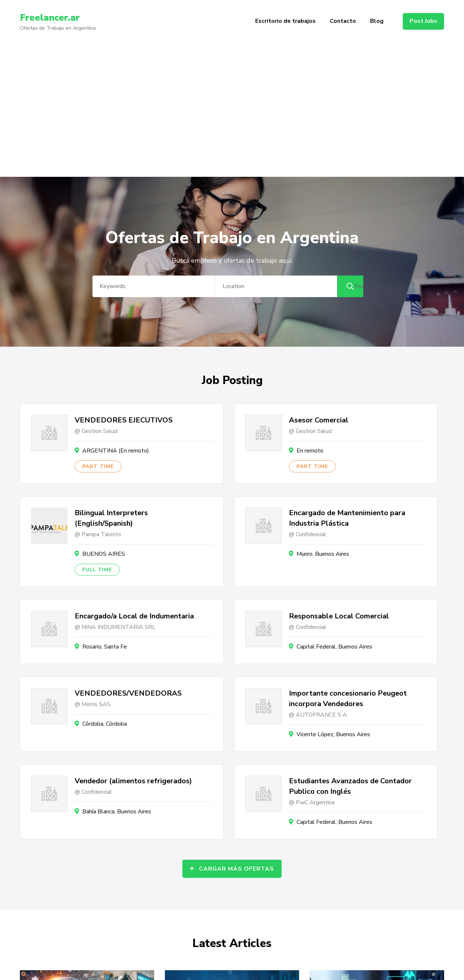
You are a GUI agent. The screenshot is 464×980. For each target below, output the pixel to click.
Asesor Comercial (319, 420)
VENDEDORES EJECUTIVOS (124, 420)
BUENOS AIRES (104, 554)
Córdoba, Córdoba (105, 724)
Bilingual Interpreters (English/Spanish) (111, 518)
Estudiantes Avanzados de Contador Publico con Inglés (350, 786)
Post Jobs (423, 21)
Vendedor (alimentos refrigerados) (133, 781)
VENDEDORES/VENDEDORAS (128, 693)
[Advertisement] (232, 122)
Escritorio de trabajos (285, 21)
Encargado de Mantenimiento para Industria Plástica (347, 518)
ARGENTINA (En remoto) (116, 451)
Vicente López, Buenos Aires (333, 734)
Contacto (343, 21)
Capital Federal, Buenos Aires (334, 647)
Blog (377, 21)
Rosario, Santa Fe (105, 647)
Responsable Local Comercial (339, 616)
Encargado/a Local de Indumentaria (134, 616)
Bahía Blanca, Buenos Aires (117, 812)
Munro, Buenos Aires (323, 554)
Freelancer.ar (52, 17)
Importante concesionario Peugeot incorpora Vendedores (348, 698)
